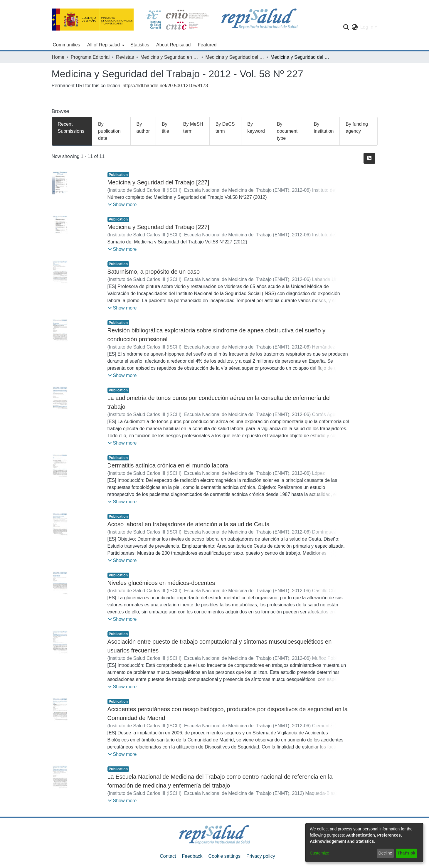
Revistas (125, 57)
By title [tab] (165, 128)
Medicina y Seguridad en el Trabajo (170, 57)
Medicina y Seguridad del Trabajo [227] (158, 182)
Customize (319, 853)
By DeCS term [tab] (225, 128)
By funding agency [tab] (357, 128)
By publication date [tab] (109, 131)
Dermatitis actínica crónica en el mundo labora (168, 465)
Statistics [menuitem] (140, 45)
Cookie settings (224, 856)
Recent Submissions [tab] (71, 128)
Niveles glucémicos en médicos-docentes (161, 583)
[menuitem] (105, 45)
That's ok (407, 853)
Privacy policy (261, 856)
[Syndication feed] (369, 158)
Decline (385, 853)
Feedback (192, 856)
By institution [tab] (324, 128)
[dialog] (364, 843)
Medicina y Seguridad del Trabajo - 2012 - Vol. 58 (235, 57)
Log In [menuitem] (367, 27)
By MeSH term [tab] (193, 128)
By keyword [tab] (256, 128)
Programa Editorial (90, 57)
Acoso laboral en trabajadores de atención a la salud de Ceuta (189, 524)
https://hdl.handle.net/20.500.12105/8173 (165, 86)
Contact (168, 856)
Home (58, 57)
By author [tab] (143, 128)
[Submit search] (346, 27)
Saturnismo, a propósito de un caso (154, 272)
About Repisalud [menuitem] (173, 45)
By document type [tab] (287, 131)
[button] (122, 205)
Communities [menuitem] (67, 45)
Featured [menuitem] (207, 45)
